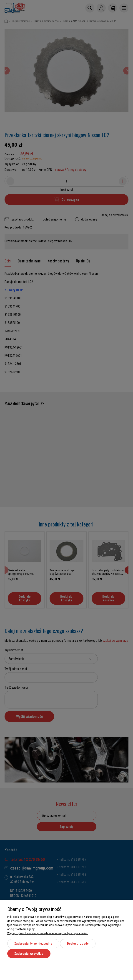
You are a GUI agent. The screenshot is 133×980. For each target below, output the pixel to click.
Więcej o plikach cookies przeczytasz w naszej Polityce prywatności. (48, 934)
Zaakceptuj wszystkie (29, 954)
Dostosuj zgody (78, 944)
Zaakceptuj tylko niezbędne (33, 944)
